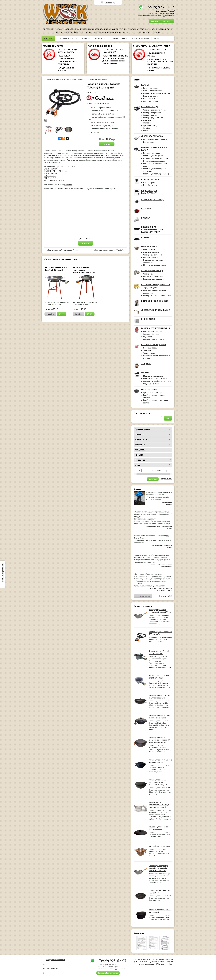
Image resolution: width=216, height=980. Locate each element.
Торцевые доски (150, 288)
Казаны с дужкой (150, 96)
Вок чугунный (149, 142)
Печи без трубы (150, 185)
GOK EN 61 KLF (50, 176)
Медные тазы (149, 250)
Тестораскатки (149, 353)
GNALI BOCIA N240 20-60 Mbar (56, 171)
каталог (46, 964)
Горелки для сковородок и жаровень (91, 79)
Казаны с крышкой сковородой (156, 93)
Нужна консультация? (2, 573)
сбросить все (166, 479)
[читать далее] (163, 523)
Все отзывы (164, 596)
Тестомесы (148, 350)
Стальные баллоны (151, 334)
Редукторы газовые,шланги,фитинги (154, 338)
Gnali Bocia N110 (51, 169)
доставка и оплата (50, 968)
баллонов (68, 185)
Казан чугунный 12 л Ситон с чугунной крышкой (160, 697)
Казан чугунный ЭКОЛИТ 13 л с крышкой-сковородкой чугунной (159, 782)
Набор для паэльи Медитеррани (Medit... (62, 250)
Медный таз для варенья (159, 846)
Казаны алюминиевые (152, 91)
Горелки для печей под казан (156, 158)
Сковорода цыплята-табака (155, 110)
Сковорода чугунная (152, 112)
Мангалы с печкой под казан (155, 379)
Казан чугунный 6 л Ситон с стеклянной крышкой (160, 717)
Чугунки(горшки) (150, 125)
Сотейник (147, 128)
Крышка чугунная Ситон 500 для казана (159, 828)
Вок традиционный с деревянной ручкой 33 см (160, 611)
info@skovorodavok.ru (55, 960)
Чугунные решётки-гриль (154, 392)
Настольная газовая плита (154, 161)
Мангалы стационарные (153, 376)
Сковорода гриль (151, 115)
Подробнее (50, 314)
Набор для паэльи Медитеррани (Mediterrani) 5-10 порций (85, 270)
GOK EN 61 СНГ (50, 178)
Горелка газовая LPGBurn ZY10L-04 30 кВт (159, 677)
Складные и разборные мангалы (157, 381)
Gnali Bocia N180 (51, 173)
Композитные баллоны (153, 331)
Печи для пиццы (150, 348)
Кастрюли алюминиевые (153, 279)
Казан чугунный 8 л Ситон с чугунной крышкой (160, 761)
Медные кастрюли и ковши (155, 265)
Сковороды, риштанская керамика (158, 295)
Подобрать (153, 479)
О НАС (125, 38)
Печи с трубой (149, 182)
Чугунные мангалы (151, 384)
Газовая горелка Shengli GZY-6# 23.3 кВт (159, 652)
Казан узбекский (150, 99)
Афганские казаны (151, 101)
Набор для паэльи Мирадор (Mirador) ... (109, 250)
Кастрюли (147, 120)
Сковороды (148, 274)
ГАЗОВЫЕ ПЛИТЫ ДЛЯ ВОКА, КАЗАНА (59, 79)
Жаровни (147, 123)
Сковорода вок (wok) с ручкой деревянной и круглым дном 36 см (158, 868)
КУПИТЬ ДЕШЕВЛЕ (141, 38)
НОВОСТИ (86, 38)
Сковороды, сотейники (153, 255)
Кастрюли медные (151, 252)
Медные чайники (150, 257)
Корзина (108, 2)
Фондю (146, 131)
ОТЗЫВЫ (114, 38)
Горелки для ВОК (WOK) (153, 156)
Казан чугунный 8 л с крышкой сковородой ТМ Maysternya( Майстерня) (160, 740)
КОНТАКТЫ (100, 38)
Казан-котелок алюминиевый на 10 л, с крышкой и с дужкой (159, 805)
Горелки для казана (151, 153)
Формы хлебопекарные (153, 276)
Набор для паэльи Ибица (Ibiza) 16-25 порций (56, 269)
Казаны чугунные (150, 88)
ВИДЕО (157, 38)
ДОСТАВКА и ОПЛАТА (67, 38)
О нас (45, 973)
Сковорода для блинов (153, 118)
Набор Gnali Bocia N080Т (54, 180)
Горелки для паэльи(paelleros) (156, 174)
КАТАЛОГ (48, 38)
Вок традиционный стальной (155, 139)
